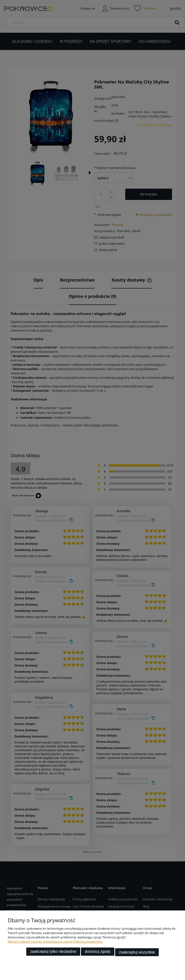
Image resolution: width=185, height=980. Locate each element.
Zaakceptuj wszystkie (137, 953)
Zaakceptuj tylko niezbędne (53, 953)
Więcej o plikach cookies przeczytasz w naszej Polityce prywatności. (55, 943)
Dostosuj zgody (98, 953)
